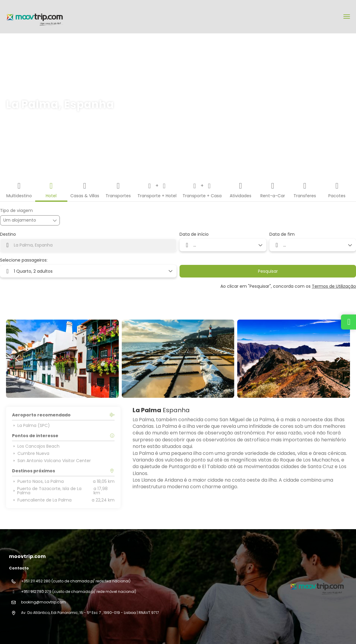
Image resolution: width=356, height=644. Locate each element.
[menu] (347, 17)
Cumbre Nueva (31, 453)
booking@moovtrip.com (43, 602)
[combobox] (88, 245)
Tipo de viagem (16, 211)
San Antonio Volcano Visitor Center (51, 461)
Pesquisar (268, 271)
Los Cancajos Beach (36, 446)
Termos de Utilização (334, 286)
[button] (18, 359)
